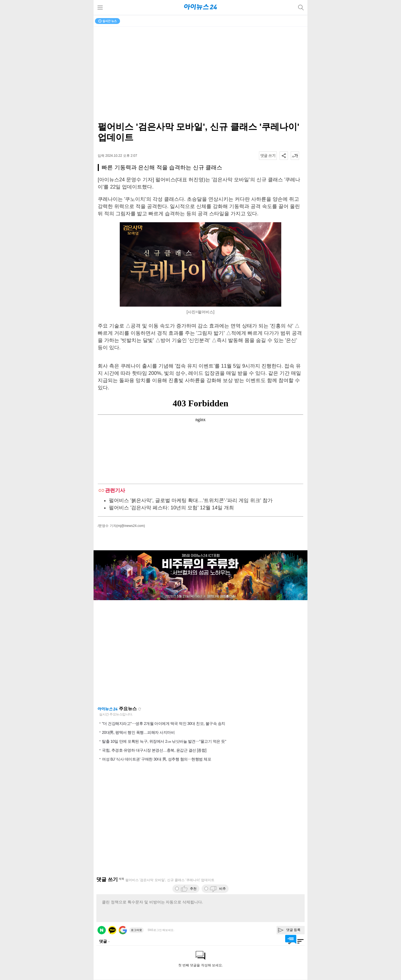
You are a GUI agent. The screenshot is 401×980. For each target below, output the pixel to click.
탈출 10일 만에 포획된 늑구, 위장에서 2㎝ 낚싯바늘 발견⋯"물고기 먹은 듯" (164, 741)
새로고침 (140, 709)
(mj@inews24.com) (131, 526)
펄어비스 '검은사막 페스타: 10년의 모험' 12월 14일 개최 (171, 508)
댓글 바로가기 (291, 939)
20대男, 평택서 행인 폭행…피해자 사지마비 (138, 732)
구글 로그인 (123, 930)
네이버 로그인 (102, 930)
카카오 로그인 (112, 930)
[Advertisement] (200, 653)
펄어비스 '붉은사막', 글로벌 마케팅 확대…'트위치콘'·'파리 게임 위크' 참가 (191, 500)
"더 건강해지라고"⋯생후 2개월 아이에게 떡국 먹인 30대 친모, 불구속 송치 (164, 724)
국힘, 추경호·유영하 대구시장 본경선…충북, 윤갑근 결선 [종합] (154, 750)
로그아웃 (136, 930)
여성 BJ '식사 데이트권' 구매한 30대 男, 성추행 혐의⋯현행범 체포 (157, 759)
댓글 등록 (293, 930)
